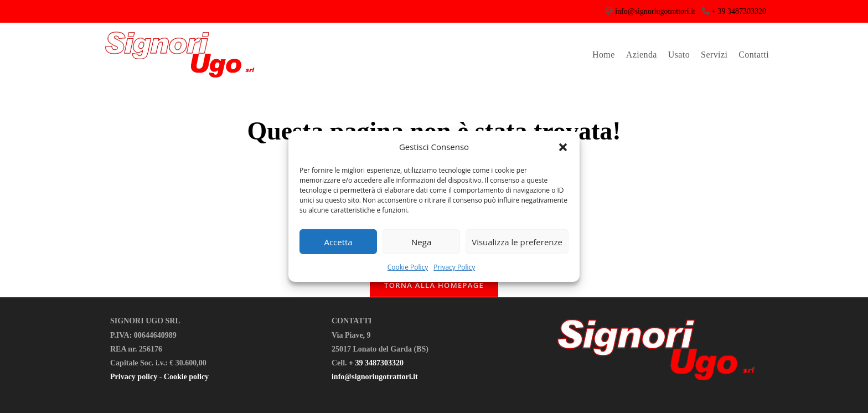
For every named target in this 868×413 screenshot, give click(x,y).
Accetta (338, 241)
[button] (563, 147)
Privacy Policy (454, 267)
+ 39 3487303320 (739, 11)
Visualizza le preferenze (517, 241)
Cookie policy (186, 377)
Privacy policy (134, 377)
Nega (421, 241)
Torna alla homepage (434, 285)
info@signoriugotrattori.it (655, 11)
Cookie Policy (408, 267)
